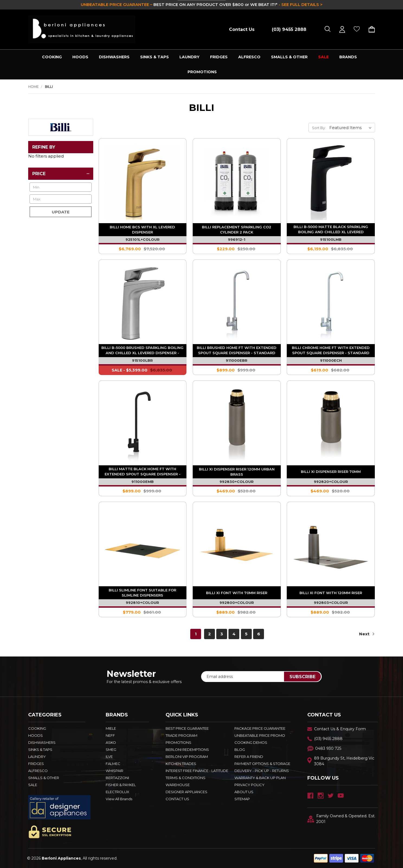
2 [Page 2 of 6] (209, 634)
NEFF (110, 735)
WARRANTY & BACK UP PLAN (260, 778)
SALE (323, 57)
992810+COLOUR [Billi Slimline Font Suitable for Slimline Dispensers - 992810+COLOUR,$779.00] (142, 603)
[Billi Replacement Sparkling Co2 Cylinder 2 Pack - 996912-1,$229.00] (237, 182)
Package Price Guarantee (260, 728)
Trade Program (181, 735)
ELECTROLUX (117, 792)
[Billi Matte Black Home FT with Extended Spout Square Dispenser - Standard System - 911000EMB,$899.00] (143, 425)
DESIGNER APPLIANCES (186, 792)
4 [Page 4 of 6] (234, 634)
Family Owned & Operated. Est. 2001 (341, 819)
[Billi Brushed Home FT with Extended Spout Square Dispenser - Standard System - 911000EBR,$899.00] (237, 304)
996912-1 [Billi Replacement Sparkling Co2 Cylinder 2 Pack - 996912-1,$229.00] (237, 239)
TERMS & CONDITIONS (186, 778)
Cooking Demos (251, 742)
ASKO (111, 742)
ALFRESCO (249, 57)
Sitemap (242, 799)
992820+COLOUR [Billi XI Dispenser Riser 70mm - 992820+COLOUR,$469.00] (331, 482)
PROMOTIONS (202, 72)
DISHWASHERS (114, 57)
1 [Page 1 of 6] (196, 634)
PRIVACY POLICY (249, 785)
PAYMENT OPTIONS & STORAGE (262, 764)
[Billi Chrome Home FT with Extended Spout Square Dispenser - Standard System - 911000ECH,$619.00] (331, 304)
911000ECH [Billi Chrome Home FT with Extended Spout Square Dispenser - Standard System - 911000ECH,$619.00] (331, 360)
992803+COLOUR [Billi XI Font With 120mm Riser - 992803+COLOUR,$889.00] (331, 603)
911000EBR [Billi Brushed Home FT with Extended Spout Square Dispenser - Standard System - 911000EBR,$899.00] (237, 360)
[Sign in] (342, 29)
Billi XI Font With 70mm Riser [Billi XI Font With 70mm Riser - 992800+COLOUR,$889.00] (237, 593)
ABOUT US (244, 792)
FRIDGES (219, 57)
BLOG (240, 750)
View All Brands (119, 799)
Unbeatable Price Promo (260, 735)
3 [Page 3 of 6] (222, 634)
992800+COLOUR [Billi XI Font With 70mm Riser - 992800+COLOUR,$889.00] (237, 603)
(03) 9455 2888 (328, 739)
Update (61, 212)
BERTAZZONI (117, 778)
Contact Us (242, 29)
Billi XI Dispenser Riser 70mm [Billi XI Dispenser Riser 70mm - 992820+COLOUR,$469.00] (331, 472)
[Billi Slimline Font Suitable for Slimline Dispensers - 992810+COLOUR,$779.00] (143, 546)
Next (367, 634)
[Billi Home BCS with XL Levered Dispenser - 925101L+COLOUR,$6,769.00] (143, 182)
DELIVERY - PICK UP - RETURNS (262, 771)
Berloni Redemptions (187, 750)
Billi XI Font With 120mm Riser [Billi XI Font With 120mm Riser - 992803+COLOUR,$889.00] (331, 593)
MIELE (111, 728)
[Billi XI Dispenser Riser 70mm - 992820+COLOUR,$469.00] (331, 425)
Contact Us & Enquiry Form (340, 729)
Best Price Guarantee (187, 728)
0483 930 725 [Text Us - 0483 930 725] (328, 748)
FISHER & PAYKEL (121, 785)
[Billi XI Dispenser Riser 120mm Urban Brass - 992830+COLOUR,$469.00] (237, 425)
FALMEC (113, 764)
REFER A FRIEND (249, 757)
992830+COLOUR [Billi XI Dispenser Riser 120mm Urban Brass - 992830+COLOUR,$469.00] (237, 482)
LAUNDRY (189, 57)
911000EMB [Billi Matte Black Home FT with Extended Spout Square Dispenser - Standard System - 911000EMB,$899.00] (143, 482)
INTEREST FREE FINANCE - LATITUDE (197, 771)
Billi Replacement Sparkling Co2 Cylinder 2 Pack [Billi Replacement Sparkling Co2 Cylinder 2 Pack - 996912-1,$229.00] (237, 230)
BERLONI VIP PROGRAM (187, 757)
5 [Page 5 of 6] (246, 634)
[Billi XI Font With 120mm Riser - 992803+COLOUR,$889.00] (331, 546)
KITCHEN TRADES (181, 764)
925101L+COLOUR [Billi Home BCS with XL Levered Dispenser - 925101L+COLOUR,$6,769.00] (143, 239)
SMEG (111, 750)
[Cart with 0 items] (370, 29)
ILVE (109, 757)
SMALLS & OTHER (289, 57)
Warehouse (178, 785)
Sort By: (319, 128)
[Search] (328, 29)
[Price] (61, 174)
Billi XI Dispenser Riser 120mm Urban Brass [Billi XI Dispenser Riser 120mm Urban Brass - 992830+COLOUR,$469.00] (237, 472)
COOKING (52, 57)
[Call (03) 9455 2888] (286, 29)
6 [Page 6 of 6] (259, 634)
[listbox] (351, 127)
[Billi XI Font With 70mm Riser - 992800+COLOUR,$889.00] (237, 546)
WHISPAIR (115, 771)
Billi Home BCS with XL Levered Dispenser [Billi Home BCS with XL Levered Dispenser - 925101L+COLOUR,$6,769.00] (142, 230)
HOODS (80, 57)
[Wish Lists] (357, 29)
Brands (348, 57)
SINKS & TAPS (154, 57)
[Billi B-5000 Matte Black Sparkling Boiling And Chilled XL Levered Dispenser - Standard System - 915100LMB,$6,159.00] (331, 182)
